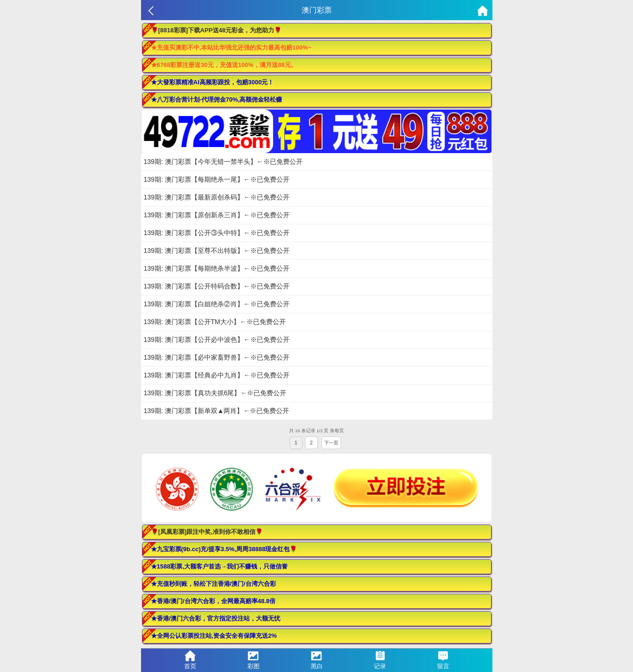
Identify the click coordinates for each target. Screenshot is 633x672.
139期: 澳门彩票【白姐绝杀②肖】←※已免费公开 (217, 304)
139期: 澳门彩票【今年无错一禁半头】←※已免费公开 (223, 162)
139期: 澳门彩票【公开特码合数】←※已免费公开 (217, 286)
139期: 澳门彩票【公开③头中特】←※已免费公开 (217, 233)
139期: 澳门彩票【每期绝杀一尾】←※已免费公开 (217, 179)
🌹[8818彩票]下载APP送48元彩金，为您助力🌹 (216, 30)
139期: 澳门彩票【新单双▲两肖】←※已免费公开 (217, 411)
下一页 (331, 443)
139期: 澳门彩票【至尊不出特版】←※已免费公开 (217, 251)
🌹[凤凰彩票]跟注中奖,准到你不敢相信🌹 (207, 532)
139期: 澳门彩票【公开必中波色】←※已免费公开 (217, 340)
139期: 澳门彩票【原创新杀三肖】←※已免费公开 (217, 215)
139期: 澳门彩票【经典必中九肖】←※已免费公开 (217, 375)
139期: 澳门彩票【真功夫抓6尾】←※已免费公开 (215, 393)
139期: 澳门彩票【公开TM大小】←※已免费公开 (215, 322)
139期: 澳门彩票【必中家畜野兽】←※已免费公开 (217, 357)
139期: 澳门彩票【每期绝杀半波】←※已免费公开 (217, 268)
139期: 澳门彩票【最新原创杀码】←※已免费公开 (217, 197)
